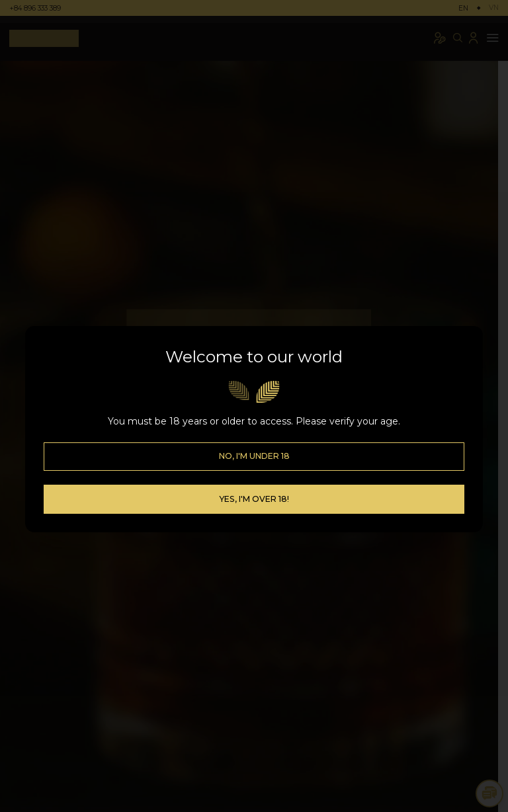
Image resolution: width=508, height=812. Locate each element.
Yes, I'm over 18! (254, 482)
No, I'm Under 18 (254, 439)
